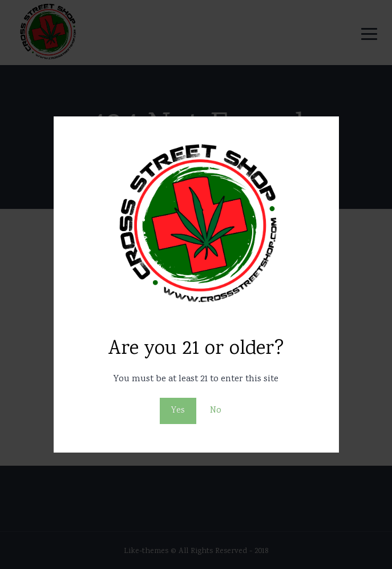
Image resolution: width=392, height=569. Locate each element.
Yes (178, 411)
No (216, 411)
